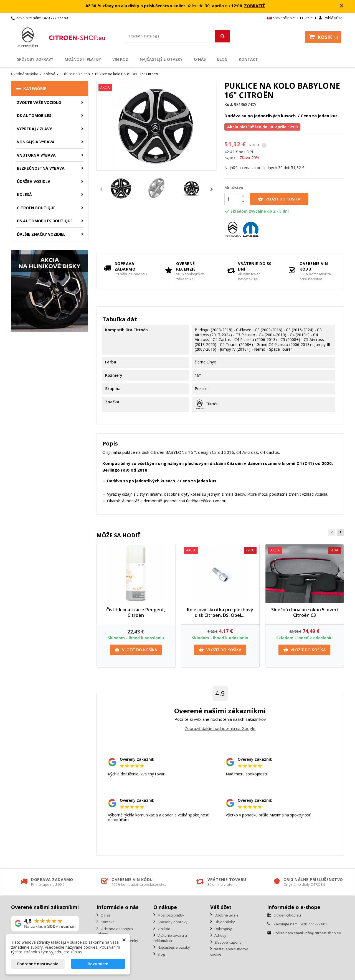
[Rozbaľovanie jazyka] (282, 18)
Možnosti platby (83, 59)
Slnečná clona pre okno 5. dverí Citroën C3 (305, 612)
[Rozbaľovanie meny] (307, 18)
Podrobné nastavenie (38, 964)
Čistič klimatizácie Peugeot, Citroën (136, 612)
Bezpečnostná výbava (41, 168)
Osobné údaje (226, 915)
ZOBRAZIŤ (254, 6)
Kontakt (248, 59)
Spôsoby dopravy (35, 59)
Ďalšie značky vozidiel (41, 234)
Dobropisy (223, 929)
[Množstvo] (232, 199)
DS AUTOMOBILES (34, 115)
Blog (222, 59)
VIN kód (120, 59)
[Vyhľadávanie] (177, 36)
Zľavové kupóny (228, 942)
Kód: (229, 105)
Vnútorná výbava (36, 155)
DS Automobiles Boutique (45, 221)
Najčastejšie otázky (161, 59)
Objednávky (224, 922)
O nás (200, 59)
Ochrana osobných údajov (115, 931)
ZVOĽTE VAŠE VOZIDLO (39, 102)
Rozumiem (98, 964)
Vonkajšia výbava (36, 142)
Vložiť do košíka (279, 199)
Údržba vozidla (34, 181)
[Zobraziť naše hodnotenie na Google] (45, 924)
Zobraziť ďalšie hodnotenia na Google (220, 728)
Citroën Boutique (36, 208)
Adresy (220, 935)
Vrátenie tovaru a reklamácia (170, 938)
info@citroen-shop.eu (323, 933)
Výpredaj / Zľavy (34, 129)
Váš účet (221, 907)
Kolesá (24, 194)
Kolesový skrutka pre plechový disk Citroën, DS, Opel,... (220, 612)
